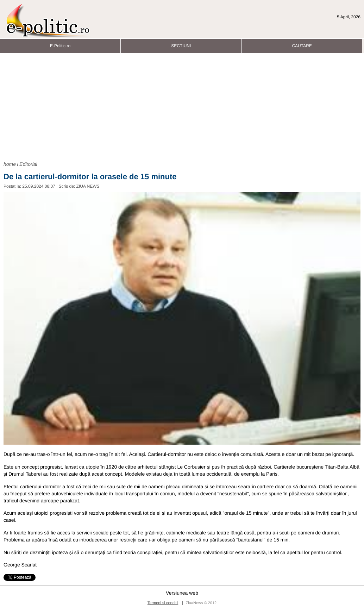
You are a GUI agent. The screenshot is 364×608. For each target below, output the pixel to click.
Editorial (28, 164)
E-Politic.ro (60, 44)
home (10, 164)
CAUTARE (302, 44)
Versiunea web (182, 593)
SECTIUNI (181, 44)
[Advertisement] (182, 106)
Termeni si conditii (163, 603)
